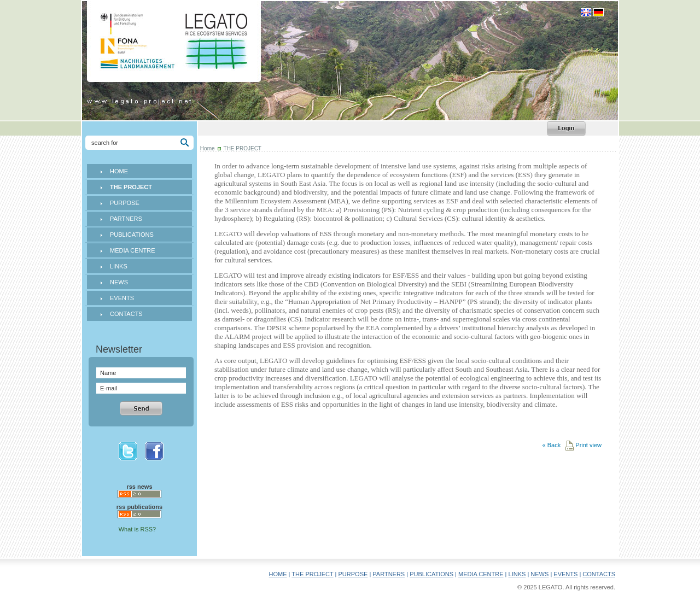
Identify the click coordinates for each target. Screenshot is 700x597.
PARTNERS (126, 219)
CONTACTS (126, 314)
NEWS (119, 282)
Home (208, 148)
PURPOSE (125, 203)
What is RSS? (137, 529)
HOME (119, 171)
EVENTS (122, 298)
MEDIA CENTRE (133, 250)
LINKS (119, 266)
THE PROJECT (312, 574)
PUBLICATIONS (132, 235)
